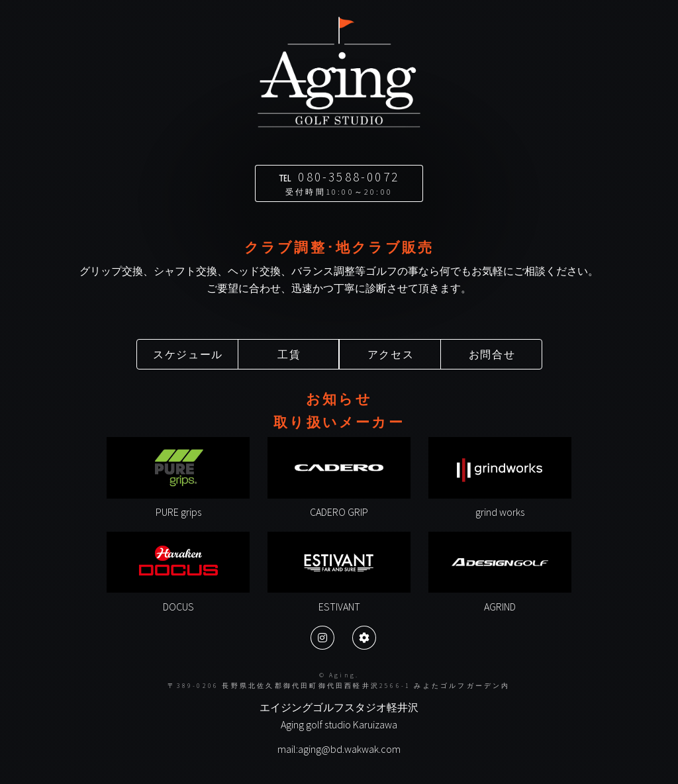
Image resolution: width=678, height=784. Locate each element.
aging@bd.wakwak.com (349, 749)
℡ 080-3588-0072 (339, 183)
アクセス (391, 354)
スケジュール (188, 354)
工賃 (289, 354)
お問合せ (492, 354)
